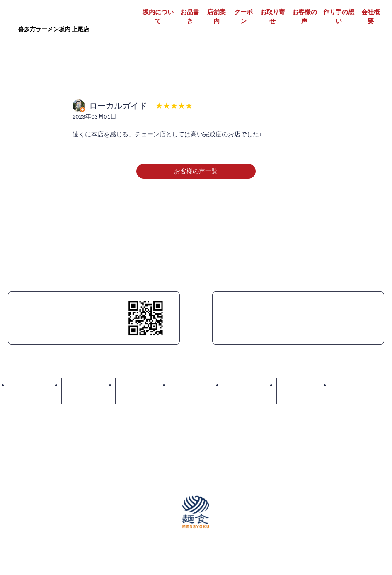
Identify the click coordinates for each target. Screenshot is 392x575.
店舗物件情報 (235, 425)
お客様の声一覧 (196, 171)
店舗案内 (217, 17)
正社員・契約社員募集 (39, 425)
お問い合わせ (357, 385)
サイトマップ (365, 425)
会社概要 (371, 17)
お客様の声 (305, 17)
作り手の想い (339, 17)
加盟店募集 (185, 425)
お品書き (190, 17)
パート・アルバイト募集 (120, 425)
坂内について (158, 17)
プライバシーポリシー (300, 425)
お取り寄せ (273, 17)
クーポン (243, 17)
